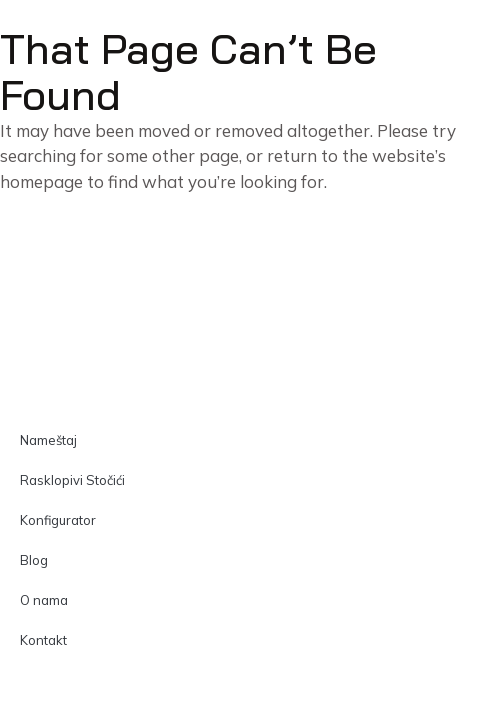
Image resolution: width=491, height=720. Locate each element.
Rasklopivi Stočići (72, 480)
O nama (44, 600)
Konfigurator (58, 520)
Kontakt (43, 640)
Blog (34, 560)
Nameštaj (48, 440)
